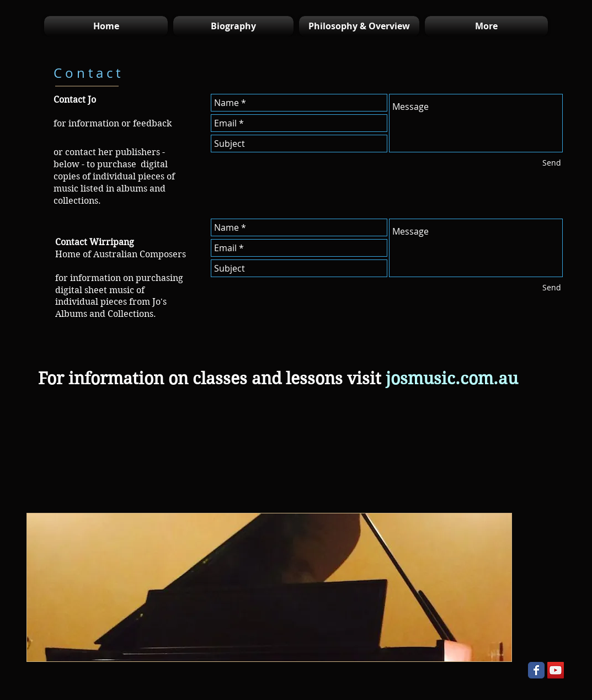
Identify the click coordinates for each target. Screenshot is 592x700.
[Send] (552, 163)
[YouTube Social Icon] (556, 670)
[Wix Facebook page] (536, 670)
